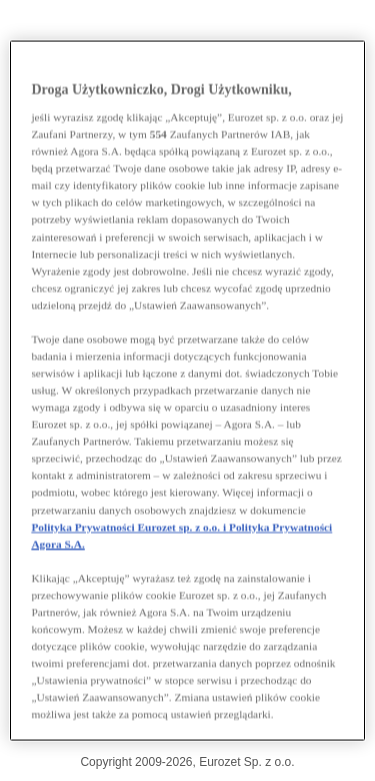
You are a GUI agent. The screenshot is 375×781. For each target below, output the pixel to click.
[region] (187, 390)
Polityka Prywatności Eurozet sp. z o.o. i (130, 526)
